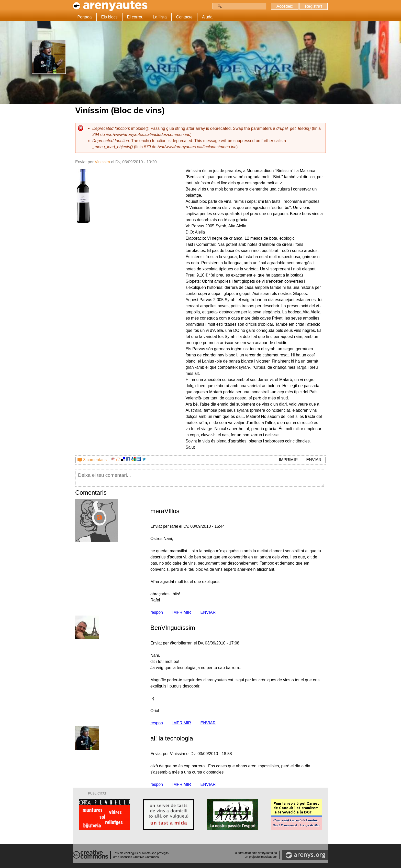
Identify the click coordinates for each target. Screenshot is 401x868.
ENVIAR (314, 460)
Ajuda (207, 17)
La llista (160, 17)
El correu (135, 17)
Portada (85, 17)
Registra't (313, 6)
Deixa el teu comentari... (200, 478)
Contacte (184, 17)
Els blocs (109, 17)
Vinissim (102, 162)
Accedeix (285, 6)
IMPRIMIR (288, 460)
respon (157, 612)
